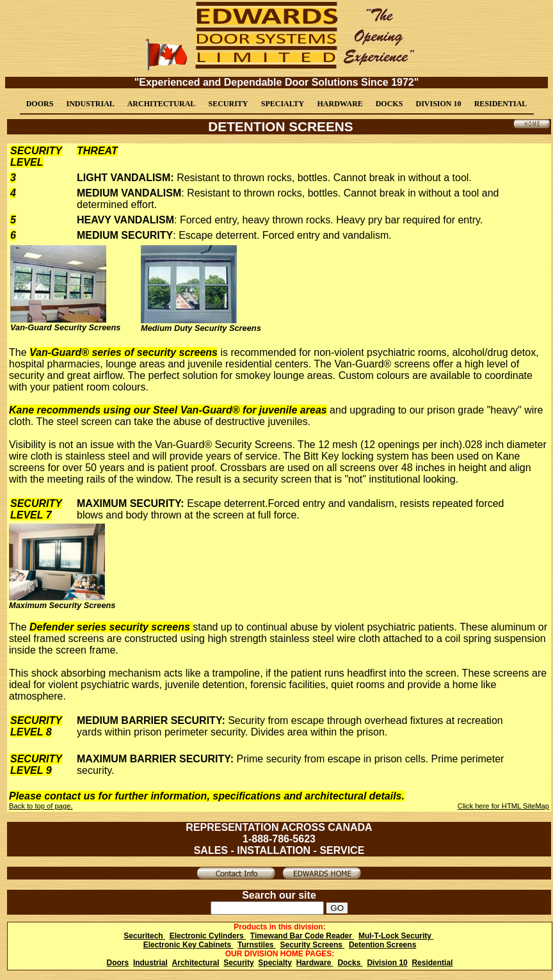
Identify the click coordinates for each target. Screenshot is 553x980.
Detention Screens (382, 945)
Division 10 (387, 963)
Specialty (275, 963)
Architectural (196, 963)
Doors (118, 963)
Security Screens (313, 945)
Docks (350, 963)
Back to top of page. (41, 806)
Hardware (315, 963)
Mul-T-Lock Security (396, 936)
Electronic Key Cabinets (188, 945)
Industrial (150, 963)
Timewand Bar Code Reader (302, 936)
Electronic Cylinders (208, 936)
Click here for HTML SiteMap (503, 806)
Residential (432, 963)
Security (238, 963)
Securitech (144, 936)
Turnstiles (257, 945)
